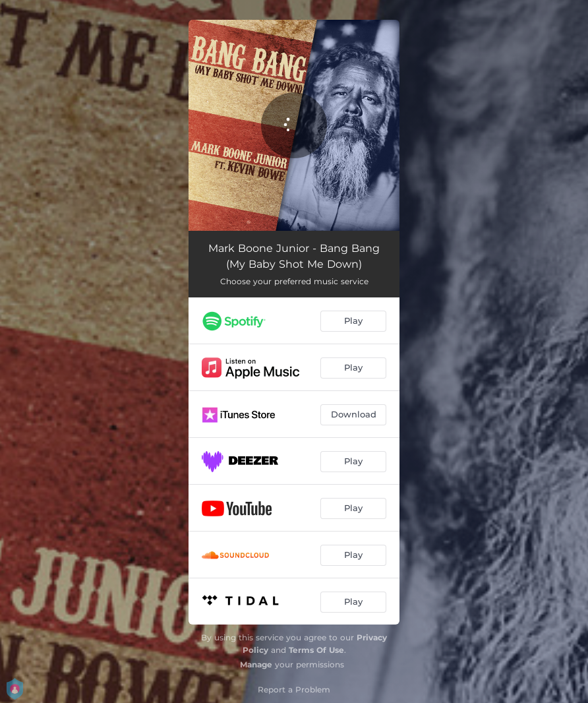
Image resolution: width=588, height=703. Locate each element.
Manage (256, 664)
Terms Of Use (316, 650)
